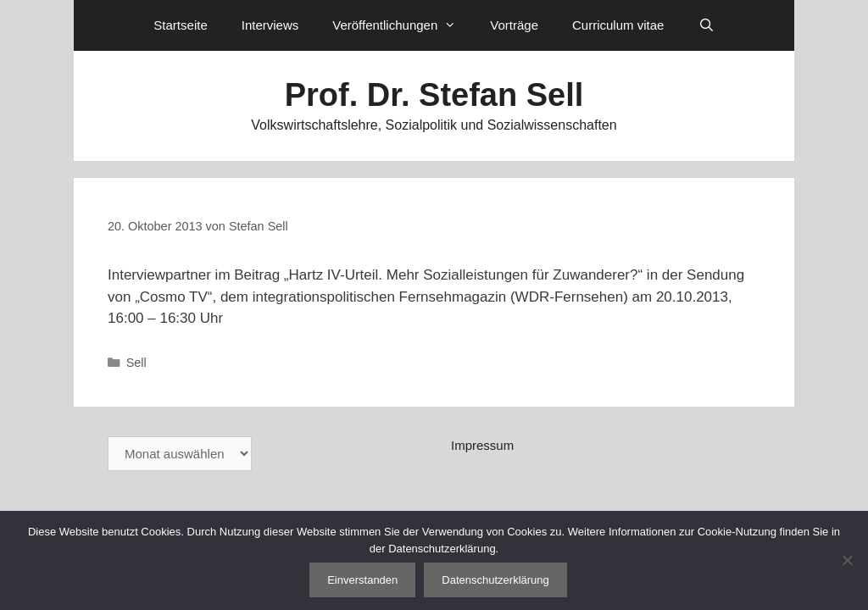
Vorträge (514, 25)
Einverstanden (362, 580)
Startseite (180, 25)
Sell (136, 363)
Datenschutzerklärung (495, 580)
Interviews (270, 25)
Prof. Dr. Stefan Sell (434, 95)
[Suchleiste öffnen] (706, 25)
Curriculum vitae (618, 25)
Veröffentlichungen (403, 25)
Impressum (482, 445)
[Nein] (847, 560)
